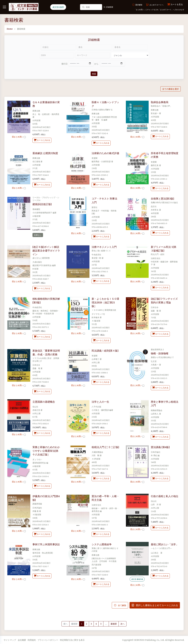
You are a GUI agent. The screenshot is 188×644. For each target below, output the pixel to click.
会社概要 (22, 640)
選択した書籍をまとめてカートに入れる (155, 605)
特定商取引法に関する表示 (72, 640)
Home (10, 29)
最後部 (114, 624)
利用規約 (32, 640)
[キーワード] (93, 55)
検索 (94, 74)
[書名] (94, 47)
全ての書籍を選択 (171, 89)
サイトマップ (10, 640)
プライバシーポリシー (48, 640)
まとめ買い (19, 137)
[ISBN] (57, 55)
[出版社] (58, 47)
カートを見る (175, 4)
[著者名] (130, 47)
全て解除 (120, 605)
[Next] (122, 624)
